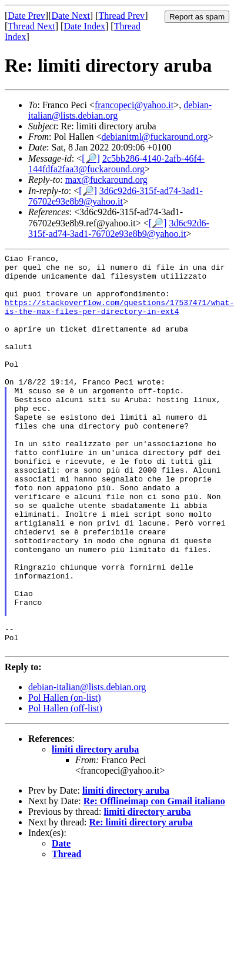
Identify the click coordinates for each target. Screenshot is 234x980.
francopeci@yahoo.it (134, 105)
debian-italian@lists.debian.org (87, 766)
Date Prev (26, 16)
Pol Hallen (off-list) (65, 787)
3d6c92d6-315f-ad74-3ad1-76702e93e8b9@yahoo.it (116, 196)
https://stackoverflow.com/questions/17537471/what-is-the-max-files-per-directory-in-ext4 (119, 318)
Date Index (84, 26)
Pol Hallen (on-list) (65, 777)
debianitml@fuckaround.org (154, 137)
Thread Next (31, 26)
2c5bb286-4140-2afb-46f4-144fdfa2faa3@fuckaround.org (116, 164)
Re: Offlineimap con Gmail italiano (154, 880)
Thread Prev (121, 16)
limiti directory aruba (95, 829)
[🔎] (91, 158)
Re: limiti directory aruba (141, 902)
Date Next (71, 16)
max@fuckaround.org (106, 180)
